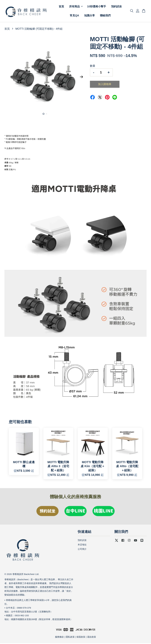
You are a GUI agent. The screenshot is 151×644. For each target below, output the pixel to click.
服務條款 (59, 638)
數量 (93, 67)
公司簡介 (82, 550)
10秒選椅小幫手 (97, 7)
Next (82, 78)
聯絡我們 (105, 16)
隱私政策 (70, 638)
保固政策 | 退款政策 (86, 638)
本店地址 (82, 545)
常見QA (74, 16)
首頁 (61, 7)
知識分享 (90, 16)
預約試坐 (116, 7)
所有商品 (76, 7)
